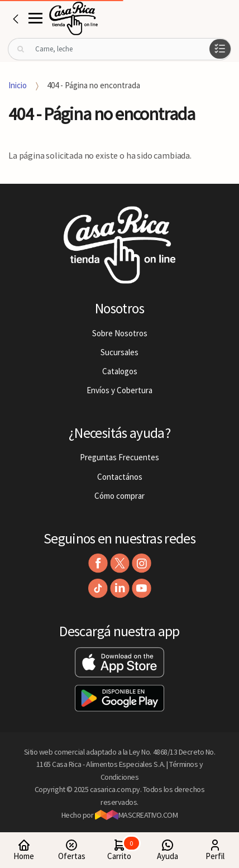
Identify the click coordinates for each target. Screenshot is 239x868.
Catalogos (120, 371)
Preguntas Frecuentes (120, 457)
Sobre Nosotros (120, 333)
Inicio (18, 85)
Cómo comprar (120, 496)
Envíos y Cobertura (120, 390)
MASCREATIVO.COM (137, 815)
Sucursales (120, 352)
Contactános (120, 477)
